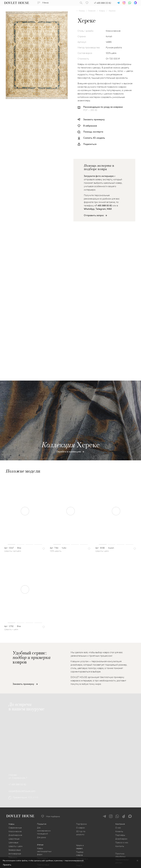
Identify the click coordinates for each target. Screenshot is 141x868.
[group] (25, 757)
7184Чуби (60, 793)
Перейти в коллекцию (69, 697)
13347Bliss (14, 793)
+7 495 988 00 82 (103, 3)
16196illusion (106, 793)
